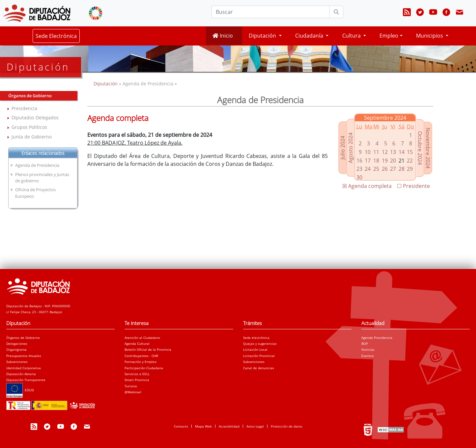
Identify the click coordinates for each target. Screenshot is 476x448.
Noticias (368, 349)
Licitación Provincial (259, 356)
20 (393, 161)
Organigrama (16, 349)
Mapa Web (203, 426)
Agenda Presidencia (377, 338)
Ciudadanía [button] (310, 36)
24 (368, 169)
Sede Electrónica (56, 36)
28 (402, 169)
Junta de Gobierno (32, 137)
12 (385, 152)
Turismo (131, 386)
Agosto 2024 (350, 148)
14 (402, 152)
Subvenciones (17, 362)
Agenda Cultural (137, 343)
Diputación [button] (263, 36)
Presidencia (24, 108)
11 (376, 152)
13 (393, 152)
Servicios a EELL (137, 374)
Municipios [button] (430, 36)
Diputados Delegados (35, 118)
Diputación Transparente (26, 380)
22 (410, 161)
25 (376, 169)
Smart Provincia (137, 380)
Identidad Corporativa (24, 368)
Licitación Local (255, 349)
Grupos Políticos (29, 127)
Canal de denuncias (259, 368)
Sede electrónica (256, 338)
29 (410, 169)
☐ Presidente (413, 186)
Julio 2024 (343, 148)
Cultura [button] (352, 36)
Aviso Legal (255, 426)
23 (359, 169)
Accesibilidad (229, 426)
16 (359, 161)
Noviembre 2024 (428, 148)
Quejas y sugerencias (260, 343)
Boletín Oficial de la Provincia (148, 349)
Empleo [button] (389, 36)
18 (376, 161)
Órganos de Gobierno (23, 338)
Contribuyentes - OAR (141, 356)
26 (385, 169)
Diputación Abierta (21, 374)
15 (410, 152)
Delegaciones (17, 343)
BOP (365, 343)
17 (368, 161)
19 (385, 161)
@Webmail (133, 392)
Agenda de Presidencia (37, 165)
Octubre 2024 (420, 148)
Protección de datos (287, 426)
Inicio (223, 36)
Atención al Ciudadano (142, 338)
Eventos (368, 356)
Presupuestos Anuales (24, 356)
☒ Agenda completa (367, 186)
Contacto (181, 426)
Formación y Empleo (140, 362)
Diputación (106, 84)
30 (359, 177)
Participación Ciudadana (144, 368)
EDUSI (20, 390)
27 (393, 169)
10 (368, 152)
